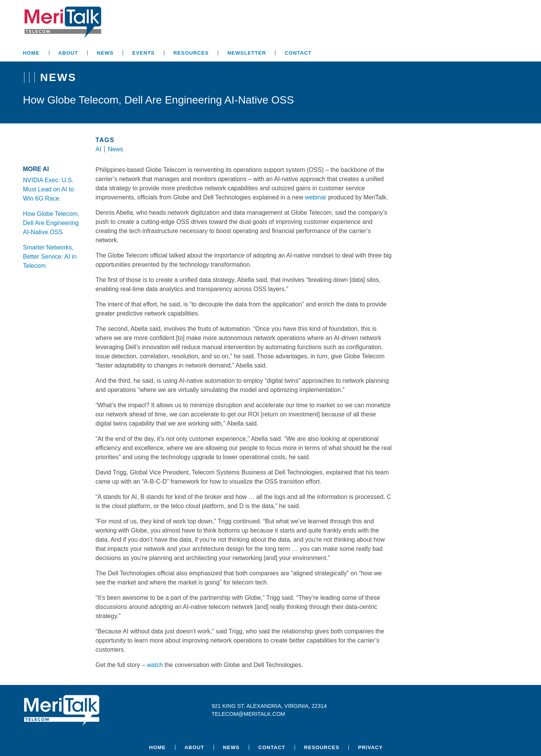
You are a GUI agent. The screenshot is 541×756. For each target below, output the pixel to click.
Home (31, 53)
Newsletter (247, 53)
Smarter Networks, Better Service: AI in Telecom (50, 257)
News (105, 53)
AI (98, 149)
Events (143, 53)
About (68, 53)
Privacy (370, 747)
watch (155, 665)
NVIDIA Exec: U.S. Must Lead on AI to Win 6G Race (48, 189)
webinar (316, 197)
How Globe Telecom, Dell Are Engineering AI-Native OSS (51, 223)
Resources (191, 53)
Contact (298, 53)
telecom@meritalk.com (249, 714)
